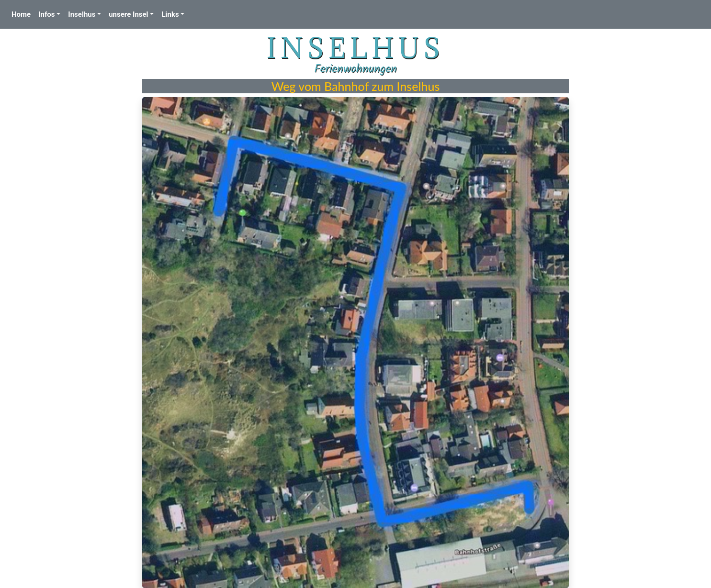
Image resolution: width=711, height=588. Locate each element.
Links (170, 14)
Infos (46, 14)
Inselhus (82, 14)
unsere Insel (128, 14)
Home (23, 14)
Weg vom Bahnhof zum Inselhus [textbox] (356, 86)
